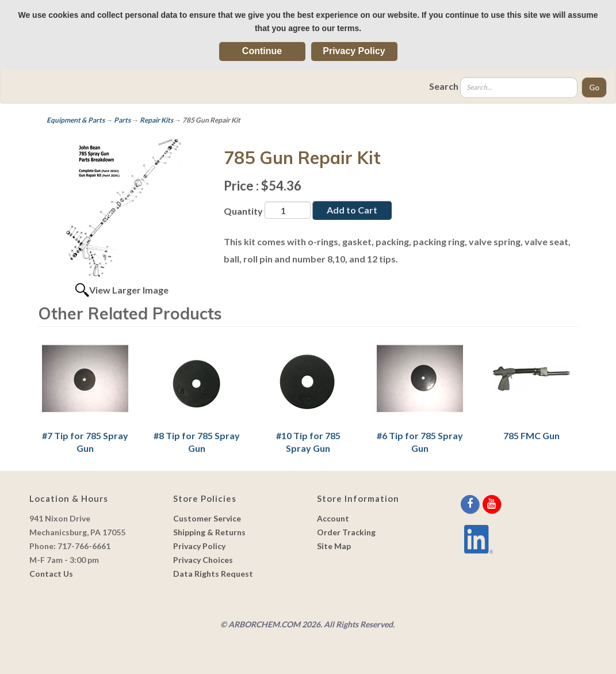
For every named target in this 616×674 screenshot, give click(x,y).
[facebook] (471, 504)
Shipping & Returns (209, 532)
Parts (122, 120)
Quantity (243, 211)
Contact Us (51, 574)
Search (444, 86)
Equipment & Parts (76, 120)
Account (333, 518)
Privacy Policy (354, 51)
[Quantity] (288, 210)
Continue (262, 51)
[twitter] (482, 504)
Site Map (334, 546)
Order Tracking (346, 532)
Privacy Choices (203, 560)
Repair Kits (156, 120)
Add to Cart (352, 210)
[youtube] (492, 504)
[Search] (519, 87)
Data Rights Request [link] (213, 574)
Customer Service (207, 518)
